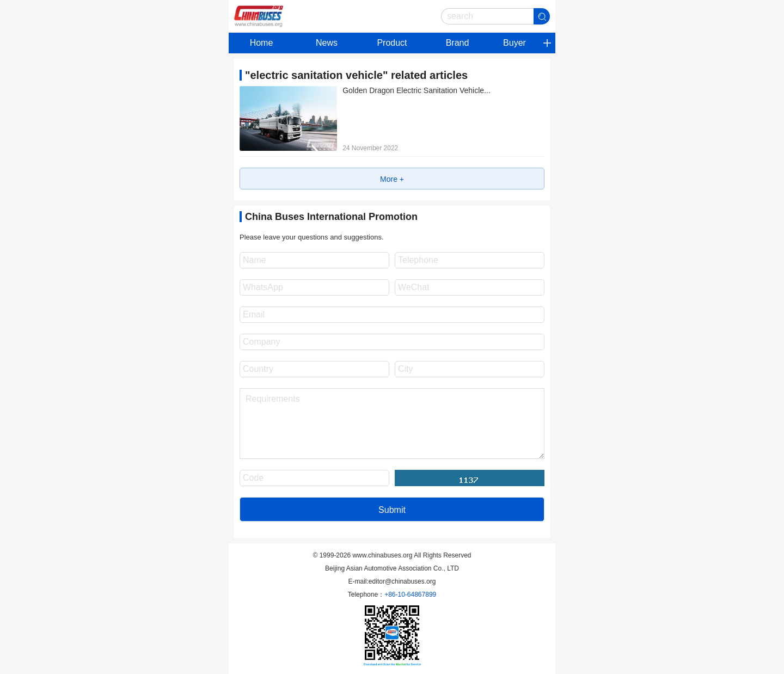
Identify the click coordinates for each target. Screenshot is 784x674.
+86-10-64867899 (410, 595)
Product (392, 43)
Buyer (514, 43)
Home (262, 43)
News (327, 43)
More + (392, 179)
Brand (458, 43)
